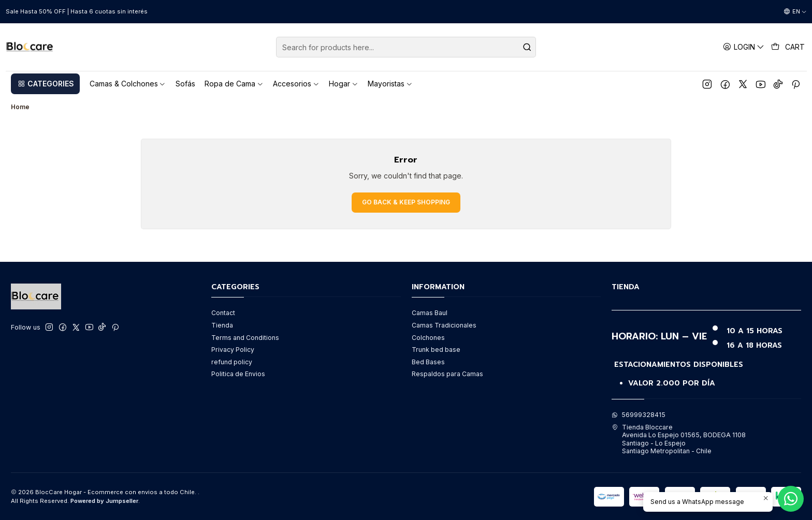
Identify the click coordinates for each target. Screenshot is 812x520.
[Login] (744, 47)
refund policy (232, 362)
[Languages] (795, 12)
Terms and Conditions (245, 338)
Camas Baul (430, 313)
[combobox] (406, 47)
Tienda (222, 325)
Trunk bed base (436, 350)
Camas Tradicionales (444, 325)
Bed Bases (428, 362)
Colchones (428, 338)
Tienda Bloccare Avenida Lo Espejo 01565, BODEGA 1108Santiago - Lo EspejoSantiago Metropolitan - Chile (679, 439)
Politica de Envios (238, 374)
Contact (223, 313)
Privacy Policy (233, 350)
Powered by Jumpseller (104, 501)
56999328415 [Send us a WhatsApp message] (639, 415)
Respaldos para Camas (447, 374)
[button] (45, 84)
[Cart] (788, 47)
